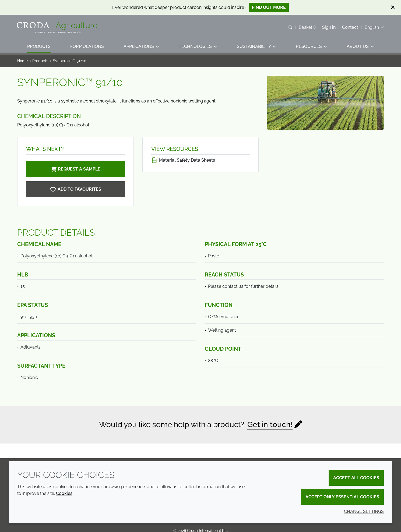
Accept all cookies (356, 478)
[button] (39, 47)
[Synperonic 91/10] (75, 189)
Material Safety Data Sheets (183, 160)
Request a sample (75, 169)
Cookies (64, 493)
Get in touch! (270, 425)
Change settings (364, 511)
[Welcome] (58, 26)
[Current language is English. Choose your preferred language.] (374, 28)
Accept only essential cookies (342, 497)
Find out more (269, 7)
